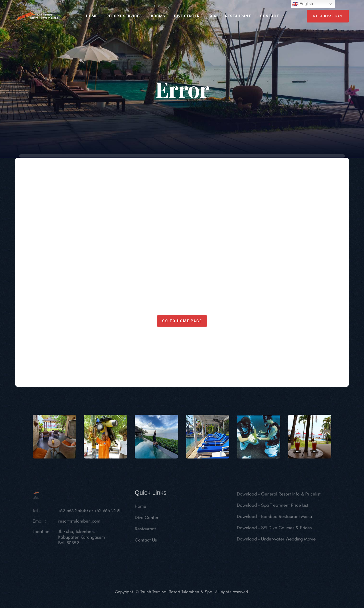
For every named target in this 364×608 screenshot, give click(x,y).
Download (247, 496)
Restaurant (145, 531)
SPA (212, 16)
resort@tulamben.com (79, 523)
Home (141, 508)
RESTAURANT (238, 16)
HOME (92, 16)
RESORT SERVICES (124, 16)
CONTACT (270, 16)
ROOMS (158, 16)
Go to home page (182, 321)
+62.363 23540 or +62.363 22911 (90, 512)
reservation (328, 16)
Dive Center (187, 16)
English (303, 4)
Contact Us (146, 542)
